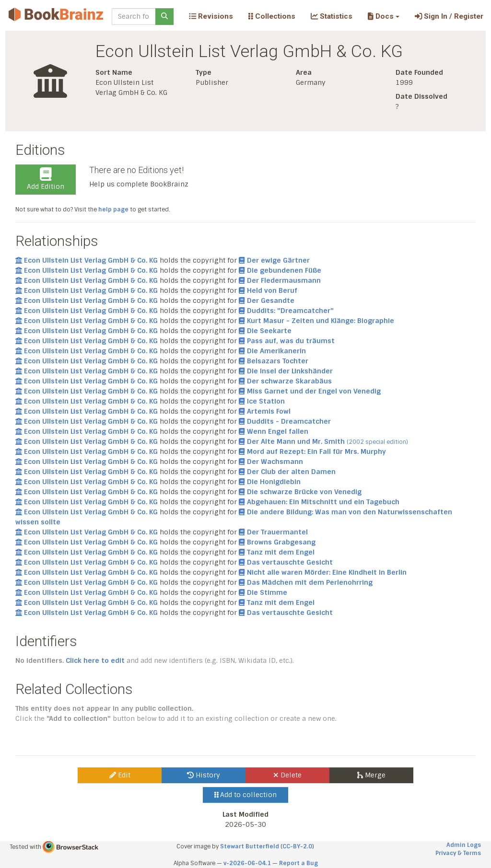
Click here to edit (95, 660)
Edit (120, 775)
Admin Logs (464, 845)
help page (113, 209)
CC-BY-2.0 (297, 846)
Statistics (332, 16)
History (204, 775)
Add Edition (46, 179)
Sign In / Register (449, 16)
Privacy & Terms (458, 853)
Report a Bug (298, 863)
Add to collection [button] (246, 795)
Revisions (211, 16)
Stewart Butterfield (250, 846)
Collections (272, 16)
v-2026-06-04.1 (247, 863)
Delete (287, 775)
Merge (371, 775)
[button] (383, 16)
